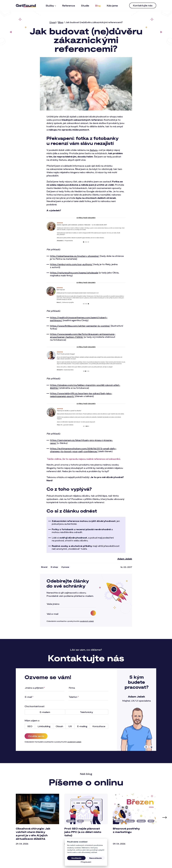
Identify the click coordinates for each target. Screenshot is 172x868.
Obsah (71, 821)
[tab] (80, 851)
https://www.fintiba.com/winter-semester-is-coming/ (80, 326)
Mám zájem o (32, 720)
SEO (80, 821)
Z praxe (65, 567)
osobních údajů (87, 621)
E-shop (54, 567)
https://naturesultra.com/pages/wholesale (74, 273)
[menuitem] (51, 5)
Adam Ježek (125, 559)
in (146, 747)
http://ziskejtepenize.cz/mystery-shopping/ (75, 256)
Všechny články (86, 858)
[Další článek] (165, 817)
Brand (44, 567)
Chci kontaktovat (34, 706)
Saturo (94, 150)
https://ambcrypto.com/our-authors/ (71, 264)
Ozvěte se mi (36, 736)
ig (151, 747)
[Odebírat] (93, 613)
